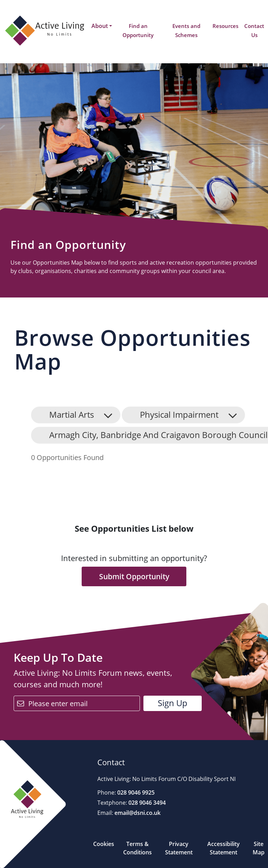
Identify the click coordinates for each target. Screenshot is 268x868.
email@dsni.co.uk (137, 813)
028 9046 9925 (135, 792)
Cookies (104, 844)
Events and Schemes (186, 30)
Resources (225, 26)
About (100, 26)
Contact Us (254, 30)
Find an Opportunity (138, 30)
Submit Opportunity (134, 576)
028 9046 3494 (146, 803)
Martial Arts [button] (72, 414)
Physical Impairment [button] (179, 414)
